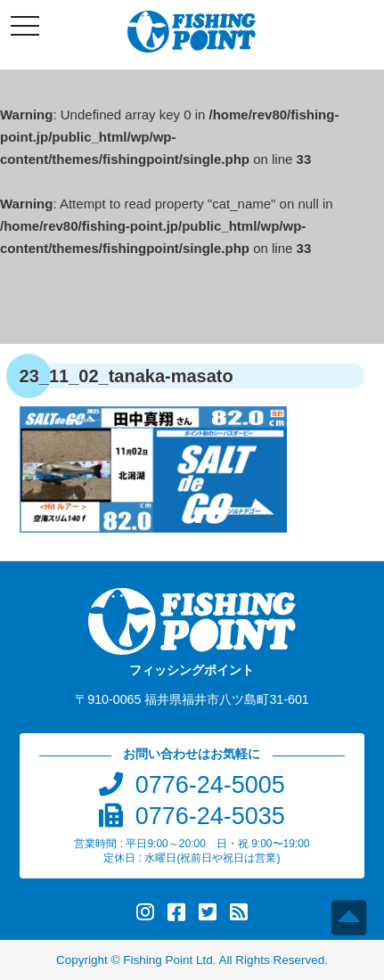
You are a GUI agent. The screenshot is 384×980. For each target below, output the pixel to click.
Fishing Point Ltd (168, 960)
